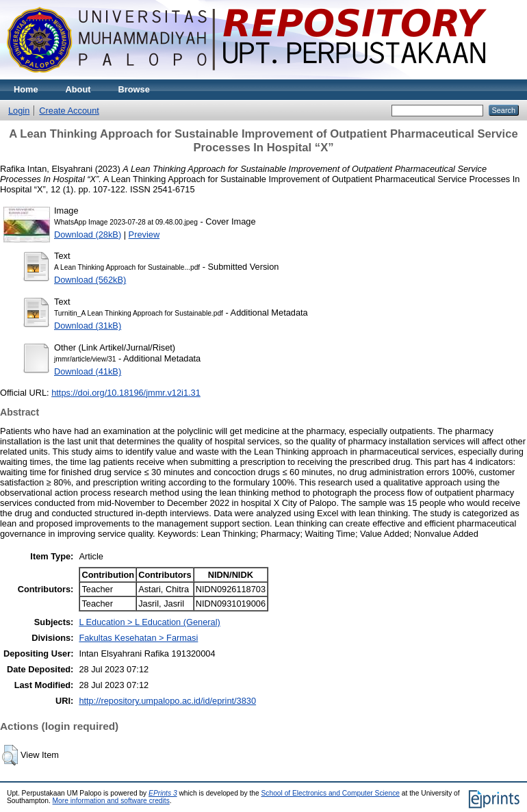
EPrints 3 (163, 793)
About (78, 89)
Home (26, 89)
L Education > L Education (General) (149, 622)
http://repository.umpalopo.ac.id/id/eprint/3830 (167, 701)
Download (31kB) (88, 326)
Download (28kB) (88, 234)
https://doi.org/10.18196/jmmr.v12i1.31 (126, 393)
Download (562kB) (90, 280)
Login (19, 111)
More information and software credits (111, 801)
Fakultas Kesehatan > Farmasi (138, 638)
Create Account (69, 111)
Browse (134, 89)
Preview (144, 234)
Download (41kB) (88, 371)
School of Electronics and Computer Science (331, 793)
